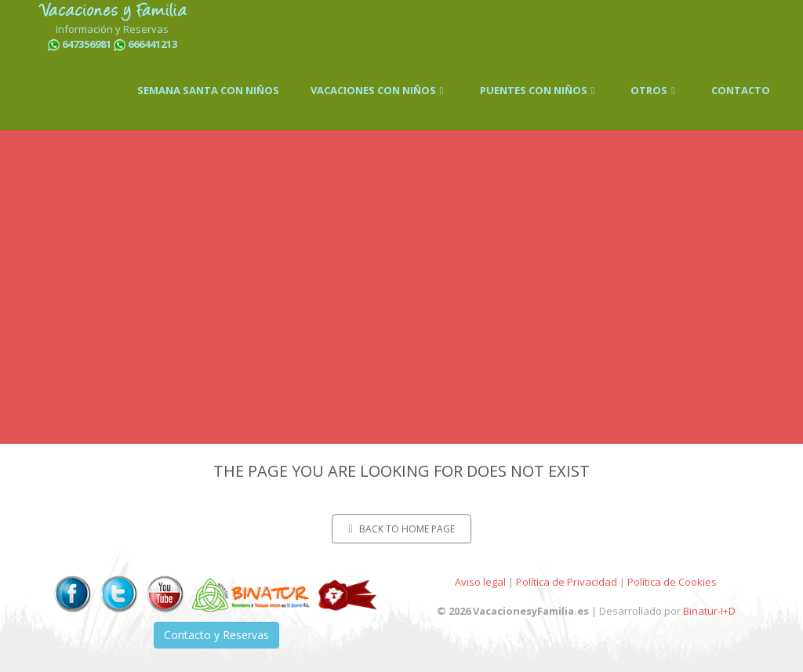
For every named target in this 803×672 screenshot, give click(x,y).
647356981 (87, 44)
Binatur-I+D (709, 611)
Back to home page (401, 529)
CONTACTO (741, 90)
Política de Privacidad (567, 582)
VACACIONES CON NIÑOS (380, 90)
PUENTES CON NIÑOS (540, 90)
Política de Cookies (672, 582)
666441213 (153, 44)
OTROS (655, 90)
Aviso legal (480, 582)
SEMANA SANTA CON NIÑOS (208, 90)
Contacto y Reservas (216, 635)
